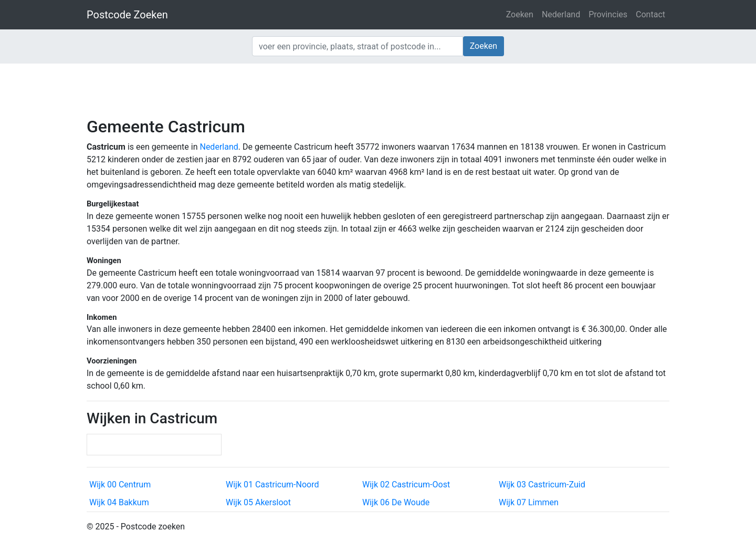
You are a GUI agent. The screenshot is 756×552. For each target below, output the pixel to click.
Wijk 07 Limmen (529, 502)
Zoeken (520, 14)
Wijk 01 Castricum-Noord (272, 485)
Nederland (561, 14)
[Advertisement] (378, 89)
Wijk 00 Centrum (120, 485)
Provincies (608, 14)
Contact (650, 14)
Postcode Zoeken (127, 15)
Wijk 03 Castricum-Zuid (542, 485)
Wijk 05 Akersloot (258, 502)
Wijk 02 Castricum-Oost (406, 485)
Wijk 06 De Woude (396, 502)
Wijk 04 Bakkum (119, 502)
